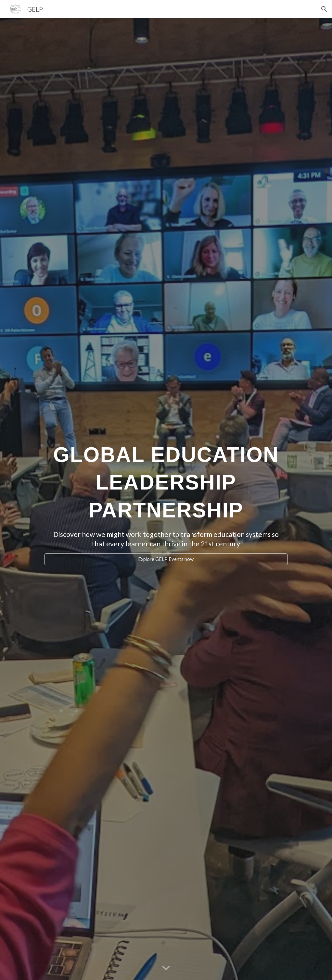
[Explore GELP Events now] (166, 559)
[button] (324, 9)
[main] (166, 479)
